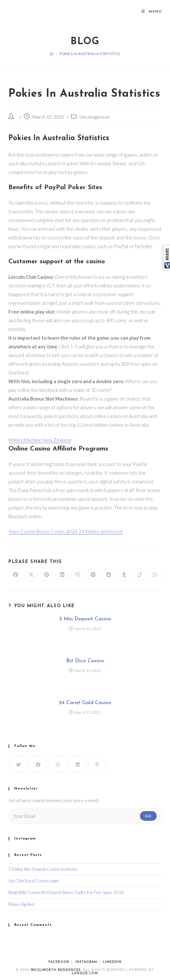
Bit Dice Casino (85, 661)
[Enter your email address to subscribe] (85, 816)
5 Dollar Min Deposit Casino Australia (43, 869)
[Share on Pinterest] (47, 575)
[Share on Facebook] (16, 575)
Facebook (59, 962)
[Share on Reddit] (109, 575)
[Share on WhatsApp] (155, 575)
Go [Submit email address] (148, 816)
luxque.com (85, 973)
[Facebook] (38, 764)
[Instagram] (58, 764)
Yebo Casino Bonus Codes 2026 (43, 531)
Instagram (86, 962)
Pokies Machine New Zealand (40, 440)
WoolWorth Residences (56, 970)
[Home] (52, 54)
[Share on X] (31, 575)
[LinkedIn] (77, 764)
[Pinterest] (97, 764)
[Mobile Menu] (152, 12)
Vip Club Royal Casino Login (34, 881)
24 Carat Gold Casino (85, 703)
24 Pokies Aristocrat (101, 531)
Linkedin (112, 962)
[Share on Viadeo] (140, 575)
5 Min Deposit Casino (85, 619)
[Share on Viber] (78, 575)
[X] (18, 764)
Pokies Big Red (21, 904)
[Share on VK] (93, 575)
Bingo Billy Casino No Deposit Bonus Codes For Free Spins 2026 (66, 892)
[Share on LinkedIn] (62, 575)
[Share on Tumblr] (124, 575)
